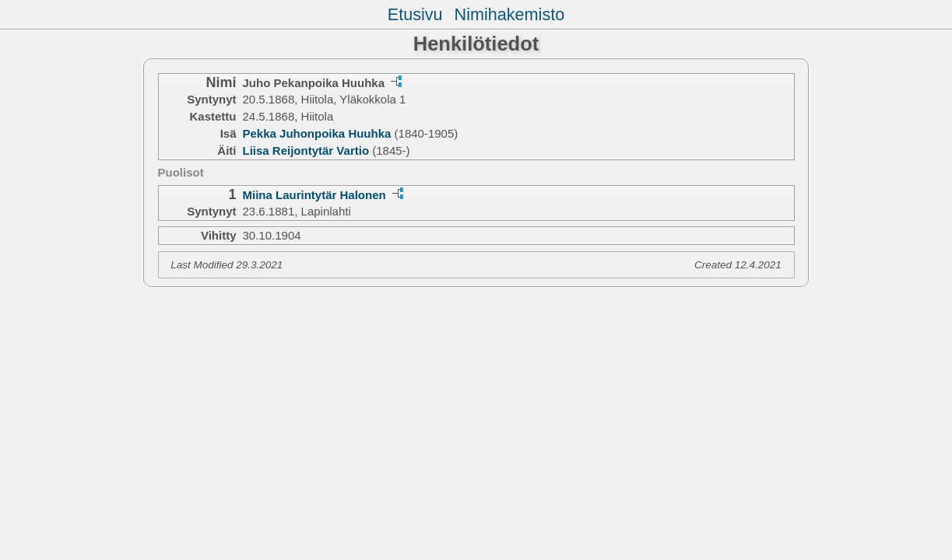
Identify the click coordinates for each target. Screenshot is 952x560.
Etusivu (415, 14)
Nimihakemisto (510, 14)
